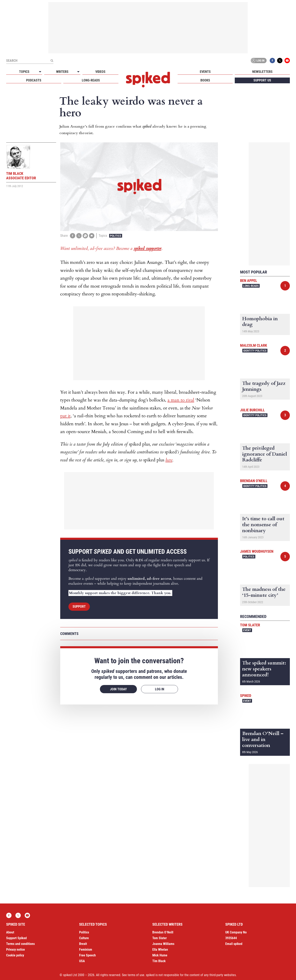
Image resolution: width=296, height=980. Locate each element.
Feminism (86, 950)
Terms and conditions (20, 944)
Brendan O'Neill (254, 481)
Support (79, 607)
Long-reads (91, 80)
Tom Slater (250, 625)
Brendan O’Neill (163, 932)
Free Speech (87, 955)
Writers (62, 72)
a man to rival (181, 400)
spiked (246, 696)
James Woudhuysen (257, 551)
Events (205, 72)
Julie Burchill (252, 410)
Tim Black (159, 961)
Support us (262, 80)
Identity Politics (255, 351)
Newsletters (262, 72)
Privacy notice (16, 950)
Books (205, 80)
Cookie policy (15, 955)
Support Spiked (16, 938)
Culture (84, 938)
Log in (258, 61)
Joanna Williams (163, 944)
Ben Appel (249, 281)
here (169, 460)
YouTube (287, 61)
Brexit (83, 944)
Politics (116, 236)
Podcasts (34, 80)
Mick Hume (160, 955)
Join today (118, 689)
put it (65, 416)
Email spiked (234, 944)
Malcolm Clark (254, 345)
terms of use (136, 975)
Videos (100, 72)
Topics (24, 72)
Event (247, 630)
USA (82, 961)
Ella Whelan (160, 950)
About (10, 932)
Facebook (272, 61)
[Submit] (52, 61)
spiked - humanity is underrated (148, 80)
